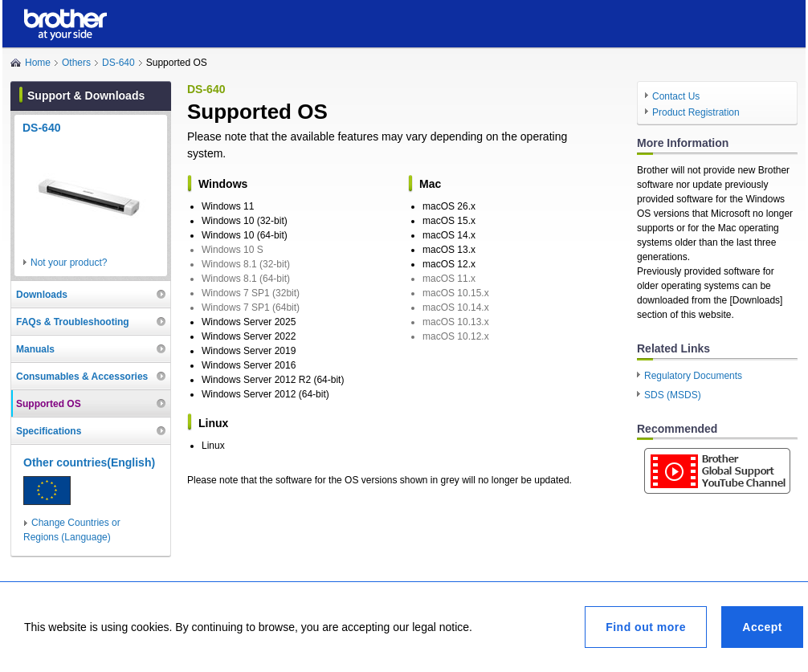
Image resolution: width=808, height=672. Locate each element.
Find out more (646, 627)
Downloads (42, 295)
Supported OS (49, 404)
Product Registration (696, 112)
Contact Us (676, 96)
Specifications (49, 431)
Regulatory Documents (693, 376)
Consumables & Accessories (82, 377)
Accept (762, 627)
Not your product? (69, 263)
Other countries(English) (89, 462)
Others (76, 63)
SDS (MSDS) (673, 395)
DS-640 (118, 63)
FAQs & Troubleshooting (73, 322)
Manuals (35, 349)
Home (38, 63)
